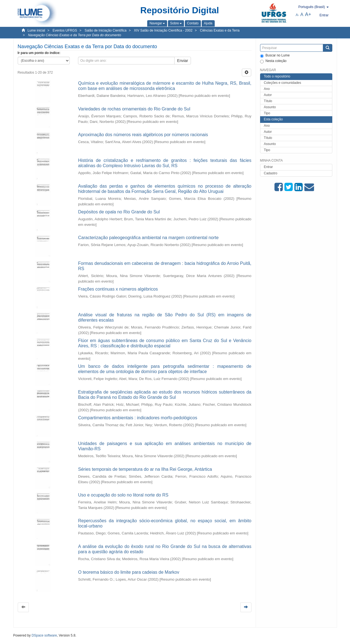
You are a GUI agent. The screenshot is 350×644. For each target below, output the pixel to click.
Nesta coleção (273, 61)
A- (298, 15)
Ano (267, 89)
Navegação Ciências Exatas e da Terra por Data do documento (74, 35)
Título (268, 101)
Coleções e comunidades (283, 83)
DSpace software (44, 635)
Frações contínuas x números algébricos (118, 289)
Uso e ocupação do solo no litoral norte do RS (123, 495)
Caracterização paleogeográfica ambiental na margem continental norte (148, 238)
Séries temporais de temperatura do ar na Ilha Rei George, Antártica (145, 469)
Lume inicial (36, 30)
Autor (268, 95)
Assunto (270, 107)
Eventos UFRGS (65, 30)
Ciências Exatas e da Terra (220, 30)
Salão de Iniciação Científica (106, 30)
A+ (308, 14)
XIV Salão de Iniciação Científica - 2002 (163, 30)
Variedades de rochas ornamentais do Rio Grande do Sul (134, 109)
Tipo (267, 113)
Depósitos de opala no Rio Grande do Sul (119, 212)
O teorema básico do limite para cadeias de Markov (129, 572)
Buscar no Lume (275, 56)
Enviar (183, 61)
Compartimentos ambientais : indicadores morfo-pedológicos (138, 418)
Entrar (269, 167)
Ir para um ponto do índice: (39, 53)
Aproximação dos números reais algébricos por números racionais (143, 135)
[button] (157, 23)
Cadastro (271, 173)
